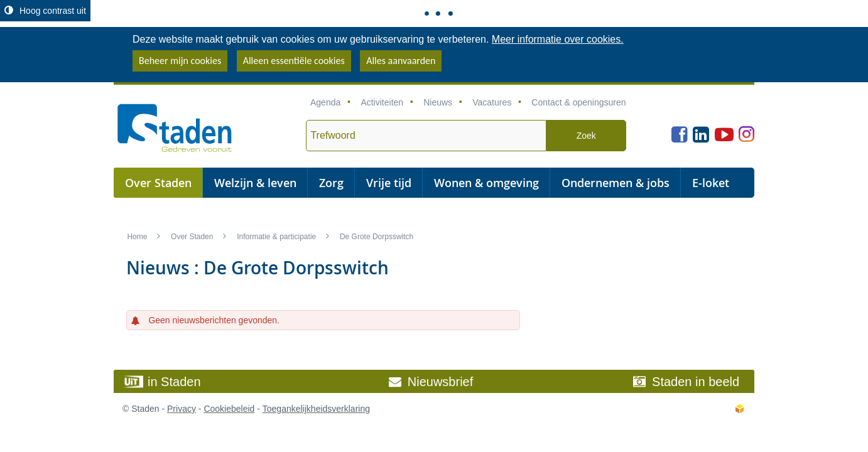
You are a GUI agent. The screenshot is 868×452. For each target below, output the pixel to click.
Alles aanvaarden (401, 61)
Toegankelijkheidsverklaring (316, 409)
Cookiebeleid (229, 409)
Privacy (182, 409)
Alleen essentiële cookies (294, 61)
